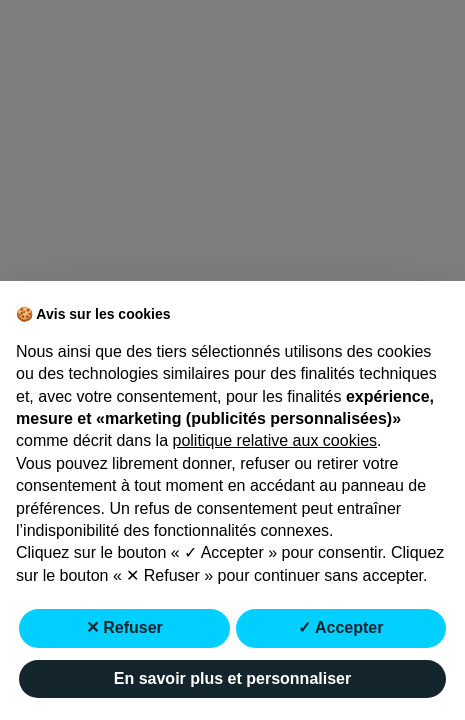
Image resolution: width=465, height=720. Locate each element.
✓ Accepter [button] (340, 627)
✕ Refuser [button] (124, 627)
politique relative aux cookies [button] (275, 440)
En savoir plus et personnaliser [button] (232, 678)
